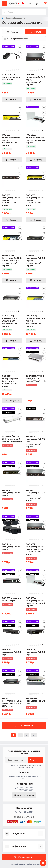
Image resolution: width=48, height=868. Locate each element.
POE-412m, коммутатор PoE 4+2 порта (12, 547)
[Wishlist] (20, 52)
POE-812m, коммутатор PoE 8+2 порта (36, 652)
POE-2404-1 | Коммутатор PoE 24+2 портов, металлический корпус (10, 381)
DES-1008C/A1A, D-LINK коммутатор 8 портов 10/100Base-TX (12, 439)
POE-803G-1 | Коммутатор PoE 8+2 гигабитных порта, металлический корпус (12, 261)
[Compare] (20, 57)
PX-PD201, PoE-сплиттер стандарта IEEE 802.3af (12, 77)
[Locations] (29, 4)
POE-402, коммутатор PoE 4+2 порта (12, 493)
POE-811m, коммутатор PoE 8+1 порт (11, 652)
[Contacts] (37, 4)
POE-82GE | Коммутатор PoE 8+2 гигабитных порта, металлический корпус (36, 549)
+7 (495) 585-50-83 (25, 788)
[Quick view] (20, 47)
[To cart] (12, 99)
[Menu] (4, 4)
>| (34, 735)
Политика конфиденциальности (29, 765)
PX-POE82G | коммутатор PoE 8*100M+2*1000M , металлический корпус (10, 321)
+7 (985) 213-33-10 (25, 790)
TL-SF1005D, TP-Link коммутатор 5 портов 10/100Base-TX (36, 379)
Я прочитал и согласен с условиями (25, 766)
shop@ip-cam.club (24, 817)
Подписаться (36, 760)
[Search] (5, 12)
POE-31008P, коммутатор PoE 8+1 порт (35, 701)
